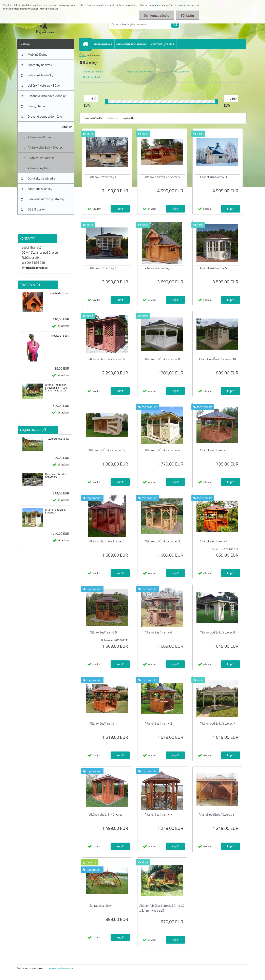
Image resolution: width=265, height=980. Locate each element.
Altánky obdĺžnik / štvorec (45, 147)
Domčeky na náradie (41, 178)
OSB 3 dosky (36, 209)
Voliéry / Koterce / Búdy (44, 85)
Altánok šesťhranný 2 (158, 723)
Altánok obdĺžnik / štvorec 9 (217, 632)
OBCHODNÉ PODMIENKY (131, 44)
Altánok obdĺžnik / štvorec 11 (217, 815)
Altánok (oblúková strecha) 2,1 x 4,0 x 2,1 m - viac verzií (56, 388)
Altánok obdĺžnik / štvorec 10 (217, 359)
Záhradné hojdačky (41, 75)
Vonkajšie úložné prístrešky (46, 199)
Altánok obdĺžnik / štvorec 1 (107, 815)
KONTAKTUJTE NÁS (162, 44)
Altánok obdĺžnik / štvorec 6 (107, 359)
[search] (175, 24)
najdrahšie (129, 118)
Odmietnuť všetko (156, 15)
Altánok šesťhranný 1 (103, 723)
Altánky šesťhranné (41, 137)
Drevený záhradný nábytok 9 (56, 475)
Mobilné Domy (37, 54)
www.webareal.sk (61, 968)
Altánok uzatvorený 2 (158, 268)
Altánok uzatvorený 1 (103, 268)
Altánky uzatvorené (41, 158)
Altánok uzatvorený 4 (103, 177)
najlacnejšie (112, 118)
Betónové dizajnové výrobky (47, 96)
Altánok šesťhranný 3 (214, 541)
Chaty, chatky (37, 106)
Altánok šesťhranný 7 (158, 815)
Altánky (67, 127)
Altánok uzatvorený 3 (213, 177)
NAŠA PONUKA (103, 44)
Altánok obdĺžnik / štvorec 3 (162, 541)
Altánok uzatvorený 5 (213, 268)
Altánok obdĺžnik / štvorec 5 (162, 177)
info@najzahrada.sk (35, 268)
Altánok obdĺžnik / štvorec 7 (217, 723)
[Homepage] (87, 44)
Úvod (83, 55)
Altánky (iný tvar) (39, 168)
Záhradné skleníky (40, 189)
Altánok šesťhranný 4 (214, 450)
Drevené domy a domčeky (45, 116)
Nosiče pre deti (60, 336)
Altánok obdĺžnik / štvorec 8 (162, 359)
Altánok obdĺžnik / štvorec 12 (107, 450)
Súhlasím (187, 15)
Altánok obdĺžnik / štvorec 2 (107, 541)
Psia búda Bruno (59, 293)
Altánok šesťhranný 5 (103, 632)
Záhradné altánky (59, 439)
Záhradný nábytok (40, 65)
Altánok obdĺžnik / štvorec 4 (56, 511)
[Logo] (45, 24)
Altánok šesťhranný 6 (158, 632)
